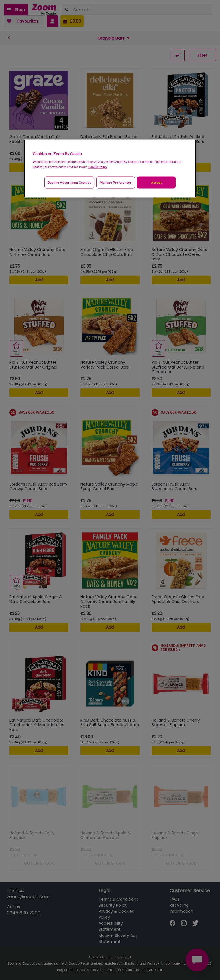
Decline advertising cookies (69, 182)
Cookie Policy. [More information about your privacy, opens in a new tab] (98, 167)
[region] (110, 169)
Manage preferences (116, 182)
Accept (156, 182)
